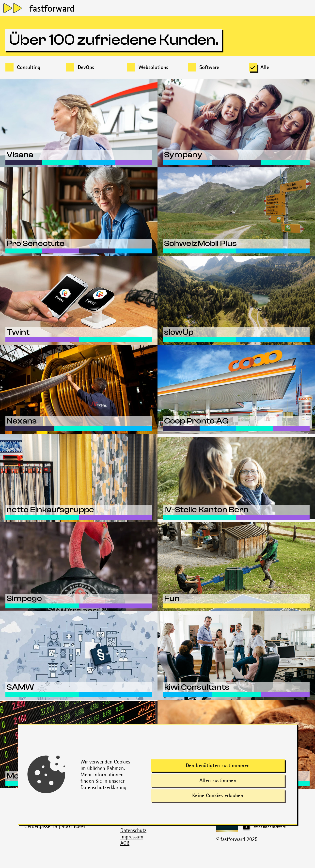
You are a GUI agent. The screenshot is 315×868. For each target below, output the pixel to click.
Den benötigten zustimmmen (218, 765)
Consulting (29, 67)
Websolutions (153, 67)
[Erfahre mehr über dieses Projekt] (79, 123)
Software (209, 67)
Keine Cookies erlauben (218, 795)
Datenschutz (133, 830)
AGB (125, 843)
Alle (265, 67)
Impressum (132, 837)
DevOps (86, 67)
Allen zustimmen (218, 780)
